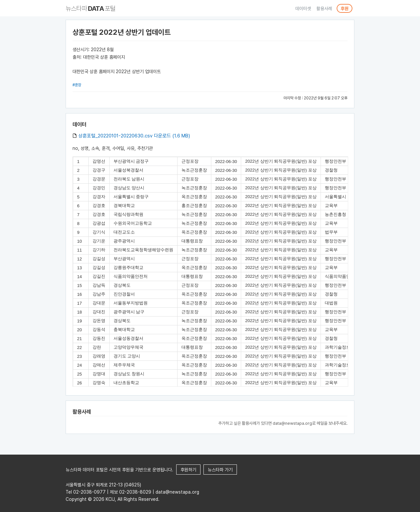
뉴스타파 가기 (220, 470)
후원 (345, 9)
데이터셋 (303, 9)
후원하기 (188, 470)
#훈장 (77, 85)
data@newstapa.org (292, 423)
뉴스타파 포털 (90, 9)
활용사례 (324, 9)
